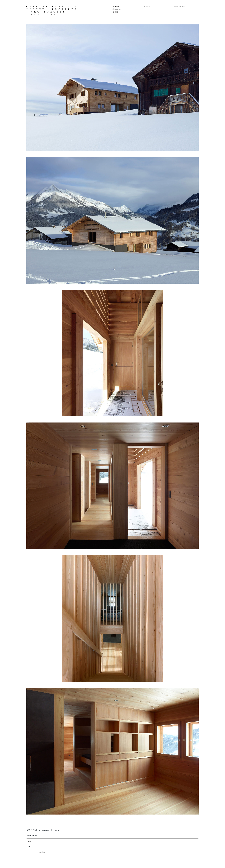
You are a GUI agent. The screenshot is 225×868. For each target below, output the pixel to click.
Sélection (117, 9)
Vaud (29, 841)
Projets (116, 7)
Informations (179, 7)
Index (115, 12)
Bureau (147, 7)
